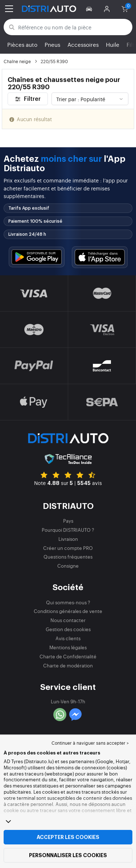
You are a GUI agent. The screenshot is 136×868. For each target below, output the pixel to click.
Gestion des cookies (68, 629)
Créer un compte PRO (68, 548)
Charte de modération (68, 665)
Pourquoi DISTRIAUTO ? (68, 530)
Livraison (68, 539)
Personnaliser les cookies (68, 855)
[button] (90, 9)
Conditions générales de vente (68, 611)
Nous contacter (68, 620)
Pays (68, 521)
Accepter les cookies (68, 837)
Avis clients (68, 638)
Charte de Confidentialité (68, 656)
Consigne (68, 566)
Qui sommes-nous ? (68, 602)
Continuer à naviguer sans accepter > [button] (90, 743)
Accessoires (83, 44)
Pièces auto (22, 44)
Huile (113, 44)
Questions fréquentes (68, 557)
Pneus (52, 44)
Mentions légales (68, 647)
